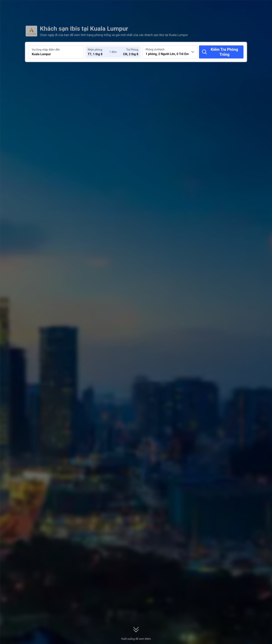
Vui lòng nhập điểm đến (46, 50)
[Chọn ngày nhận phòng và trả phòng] (99, 52)
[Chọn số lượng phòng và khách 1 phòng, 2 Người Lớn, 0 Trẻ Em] (170, 52)
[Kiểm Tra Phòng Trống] (221, 52)
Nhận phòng (95, 50)
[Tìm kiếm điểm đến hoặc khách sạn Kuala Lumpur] (56, 52)
